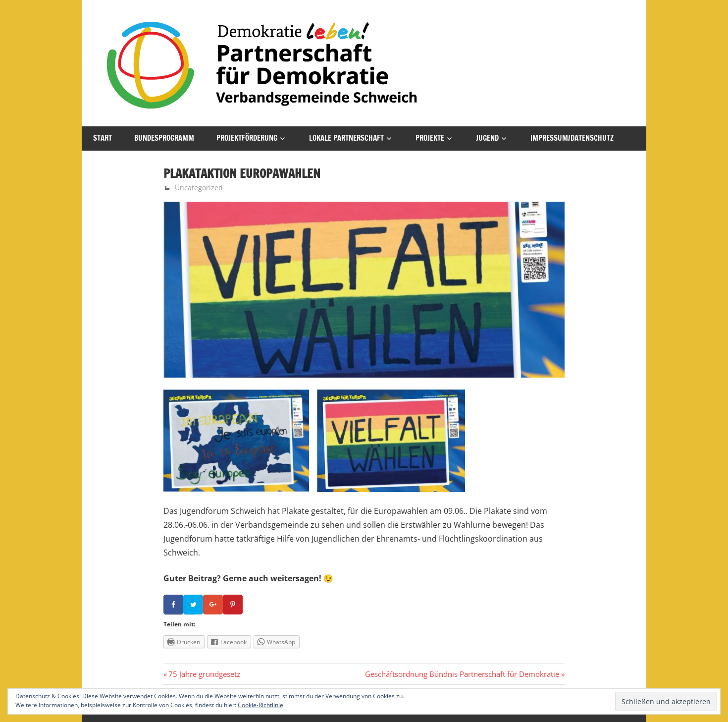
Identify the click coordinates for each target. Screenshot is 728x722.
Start (103, 138)
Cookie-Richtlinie (260, 705)
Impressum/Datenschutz (572, 138)
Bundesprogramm (164, 138)
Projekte (430, 138)
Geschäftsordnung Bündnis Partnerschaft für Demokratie (462, 674)
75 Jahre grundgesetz (204, 674)
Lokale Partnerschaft (346, 138)
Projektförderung (247, 138)
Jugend (487, 138)
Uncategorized (199, 188)
